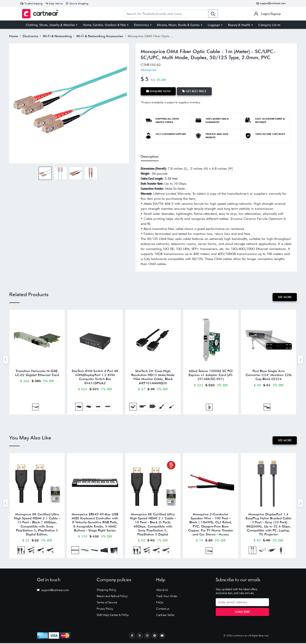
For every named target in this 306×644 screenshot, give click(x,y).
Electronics (141, 25)
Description (150, 156)
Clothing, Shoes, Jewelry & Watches (50, 25)
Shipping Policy (106, 591)
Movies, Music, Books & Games (178, 25)
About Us (162, 591)
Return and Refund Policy (112, 597)
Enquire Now (158, 91)
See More (285, 297)
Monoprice (148, 70)
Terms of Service (107, 603)
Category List (269, 25)
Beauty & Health (239, 25)
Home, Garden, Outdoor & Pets (104, 25)
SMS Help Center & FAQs (112, 616)
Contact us (163, 609)
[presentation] (6, 360)
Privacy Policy (105, 609)
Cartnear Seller (165, 616)
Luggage (214, 25)
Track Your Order (167, 597)
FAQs (160, 603)
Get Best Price (194, 91)
